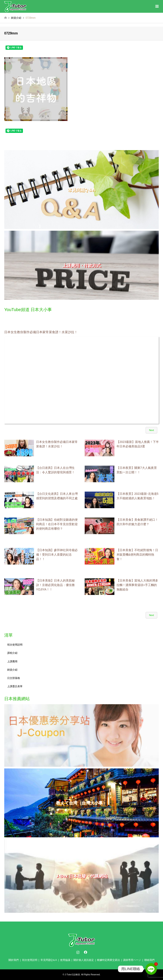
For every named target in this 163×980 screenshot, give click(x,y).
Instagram (78, 952)
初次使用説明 (15, 645)
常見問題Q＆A (49, 960)
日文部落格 (14, 678)
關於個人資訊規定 (84, 960)
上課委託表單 (15, 686)
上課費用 (12, 661)
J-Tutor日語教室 (72, 975)
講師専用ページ (132, 960)
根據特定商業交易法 (108, 960)
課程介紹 (12, 653)
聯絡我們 (149, 960)
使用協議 (65, 960)
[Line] (151, 969)
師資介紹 (12, 670)
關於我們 (14, 960)
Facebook (85, 952)
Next (151, 430)
